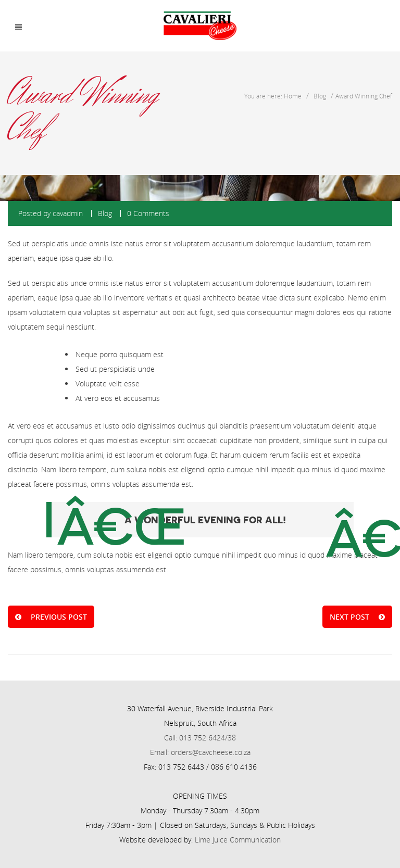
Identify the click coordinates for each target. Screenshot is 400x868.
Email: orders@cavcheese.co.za (200, 752)
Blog (320, 96)
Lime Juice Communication (238, 840)
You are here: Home (273, 96)
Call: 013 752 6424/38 (200, 738)
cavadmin (68, 213)
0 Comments (148, 213)
